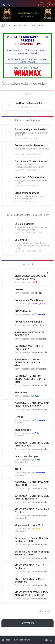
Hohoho (19, 417)
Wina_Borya (40, 304)
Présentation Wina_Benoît (29, 322)
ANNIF (18, 469)
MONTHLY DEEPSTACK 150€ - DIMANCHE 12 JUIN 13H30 (31, 594)
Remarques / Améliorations (30, 177)
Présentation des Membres (30, 145)
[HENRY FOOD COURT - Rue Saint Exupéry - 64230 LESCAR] (27, 61)
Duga (37, 396)
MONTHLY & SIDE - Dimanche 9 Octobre (32, 511)
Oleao (37, 460)
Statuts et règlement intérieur (31, 129)
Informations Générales (28, 120)
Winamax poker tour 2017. (29, 525)
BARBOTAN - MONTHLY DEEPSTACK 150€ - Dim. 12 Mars (30, 362)
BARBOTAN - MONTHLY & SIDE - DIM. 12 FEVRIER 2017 (32, 405)
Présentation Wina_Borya (29, 300)
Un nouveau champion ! (27, 456)
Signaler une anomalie (27, 193)
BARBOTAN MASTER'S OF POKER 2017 (29, 334)
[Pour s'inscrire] (14, 50)
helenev (38, 293)
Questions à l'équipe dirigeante (32, 161)
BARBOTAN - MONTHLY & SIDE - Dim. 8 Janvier (32, 444)
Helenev (19, 289)
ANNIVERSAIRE (23, 311)
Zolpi (37, 433)
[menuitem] (7, 5)
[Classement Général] (28, 53)
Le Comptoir (22, 240)
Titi (36, 282)
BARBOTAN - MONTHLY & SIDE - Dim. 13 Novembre (32, 484)
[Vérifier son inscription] (35, 50)
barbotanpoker (41, 339)
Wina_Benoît (40, 325)
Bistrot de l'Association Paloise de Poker (28, 215)
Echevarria (40, 314)
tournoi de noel (23, 430)
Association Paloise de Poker (24, 84)
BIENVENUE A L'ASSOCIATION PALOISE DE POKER (31, 277)
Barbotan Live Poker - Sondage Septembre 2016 (32, 540)
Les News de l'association (29, 103)
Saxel (37, 529)
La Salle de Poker (24, 224)
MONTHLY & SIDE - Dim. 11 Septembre (30, 567)
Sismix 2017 (22, 392)
